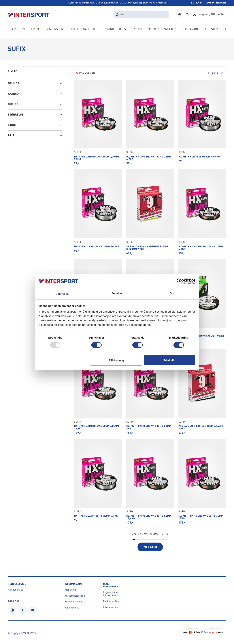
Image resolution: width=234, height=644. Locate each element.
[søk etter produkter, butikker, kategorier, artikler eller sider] (141, 15)
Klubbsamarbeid (74, 602)
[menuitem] (210, 30)
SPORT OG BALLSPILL (83, 30)
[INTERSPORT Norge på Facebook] (22, 610)
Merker (153, 30)
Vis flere (150, 547)
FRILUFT (37, 30)
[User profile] (209, 15)
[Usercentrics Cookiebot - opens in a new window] (179, 281)
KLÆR (12, 30)
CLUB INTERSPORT (216, 3)
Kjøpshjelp (71, 590)
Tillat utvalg (116, 360)
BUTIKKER (197, 3)
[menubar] (117, 30)
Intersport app (111, 607)
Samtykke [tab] (62, 294)
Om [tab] (172, 293)
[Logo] (31, 15)
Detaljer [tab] (117, 293)
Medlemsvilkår (111, 601)
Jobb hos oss (72, 608)
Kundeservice (16, 590)
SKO (23, 30)
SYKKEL (138, 30)
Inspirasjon (189, 30)
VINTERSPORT (56, 30)
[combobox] (206, 73)
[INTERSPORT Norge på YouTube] (33, 610)
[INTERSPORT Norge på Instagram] (12, 610)
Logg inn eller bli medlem (111, 594)
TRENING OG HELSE (115, 30)
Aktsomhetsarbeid (75, 596)
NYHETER (170, 30)
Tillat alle (169, 360)
